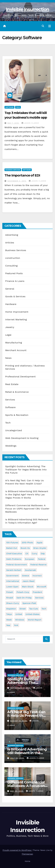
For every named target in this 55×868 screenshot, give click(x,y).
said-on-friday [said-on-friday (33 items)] (24, 598)
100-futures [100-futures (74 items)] (12, 542)
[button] (43, 26)
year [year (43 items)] (8, 625)
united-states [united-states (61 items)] (33, 614)
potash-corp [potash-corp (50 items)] (23, 592)
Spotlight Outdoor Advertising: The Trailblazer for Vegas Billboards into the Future (26, 470)
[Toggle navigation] (50, 26)
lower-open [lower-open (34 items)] (12, 587)
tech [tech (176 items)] (44, 609)
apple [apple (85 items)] (40, 542)
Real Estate (12, 384)
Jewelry (10, 327)
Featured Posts (14, 273)
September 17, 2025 (21, 688)
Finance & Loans (15, 281)
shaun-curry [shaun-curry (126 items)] (13, 603)
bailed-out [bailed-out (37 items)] (12, 548)
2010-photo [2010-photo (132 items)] (27, 542)
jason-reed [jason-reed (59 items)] (28, 581)
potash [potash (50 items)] (10, 592)
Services (10, 400)
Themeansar (27, 854)
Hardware (11, 304)
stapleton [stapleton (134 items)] (11, 609)
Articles (10, 243)
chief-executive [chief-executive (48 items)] (14, 554)
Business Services (13, 170)
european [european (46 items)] (30, 559)
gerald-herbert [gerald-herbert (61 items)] (14, 570)
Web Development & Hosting (22, 438)
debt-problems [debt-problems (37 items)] (14, 559)
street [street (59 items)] (23, 609)
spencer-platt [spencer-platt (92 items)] (29, 603)
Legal (8, 335)
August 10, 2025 (19, 721)
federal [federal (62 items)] (42, 559)
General (10, 289)
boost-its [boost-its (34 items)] (25, 548)
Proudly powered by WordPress (17, 850)
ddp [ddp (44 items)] (43, 554)
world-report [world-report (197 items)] (35, 620)
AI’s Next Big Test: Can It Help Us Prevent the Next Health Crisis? (26, 716)
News (8, 358)
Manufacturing (14, 343)
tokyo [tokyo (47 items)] (9, 614)
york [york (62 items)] (16, 625)
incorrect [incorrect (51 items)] (37, 576)
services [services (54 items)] (39, 598)
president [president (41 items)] (37, 592)
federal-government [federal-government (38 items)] (17, 565)
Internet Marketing (16, 319)
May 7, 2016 (13, 123)
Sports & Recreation (17, 415)
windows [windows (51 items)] (20, 620)
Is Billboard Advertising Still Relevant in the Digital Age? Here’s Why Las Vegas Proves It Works (27, 495)
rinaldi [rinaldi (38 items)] (10, 598)
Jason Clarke (30, 123)
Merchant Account (16, 350)
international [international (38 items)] (13, 581)
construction (13, 258)
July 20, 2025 (17, 758)
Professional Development (20, 377)
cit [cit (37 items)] (27, 554)
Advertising (12, 235)
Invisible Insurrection (27, 9)
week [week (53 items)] (9, 620)
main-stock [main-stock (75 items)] (28, 587)
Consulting (11, 266)
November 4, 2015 (17, 181)
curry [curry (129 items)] (35, 554)
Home (27, 861)
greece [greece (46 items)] (26, 576)
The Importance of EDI (22, 175)
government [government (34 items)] (12, 576)
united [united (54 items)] (19, 614)
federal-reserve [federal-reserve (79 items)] (38, 565)
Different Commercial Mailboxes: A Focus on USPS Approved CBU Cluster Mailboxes (27, 509)
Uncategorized (14, 430)
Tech (18, 107)
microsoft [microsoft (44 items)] (42, 587)
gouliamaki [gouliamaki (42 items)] (30, 570)
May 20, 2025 (17, 791)
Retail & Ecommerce (17, 392)
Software (9, 107)
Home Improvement (17, 312)
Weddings (11, 446)
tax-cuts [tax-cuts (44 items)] (34, 609)
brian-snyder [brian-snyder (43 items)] (40, 548)
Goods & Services (15, 296)
